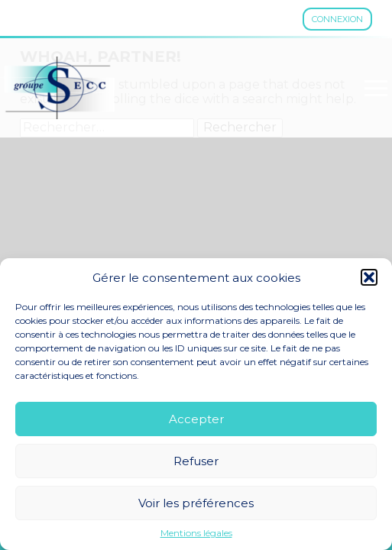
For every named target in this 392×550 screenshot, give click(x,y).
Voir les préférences (196, 503)
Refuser (196, 461)
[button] (369, 277)
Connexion (337, 19)
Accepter (196, 419)
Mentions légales (196, 533)
